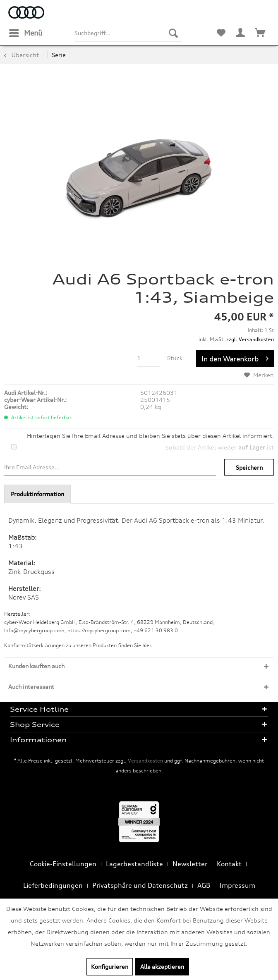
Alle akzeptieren (162, 967)
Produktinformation (37, 494)
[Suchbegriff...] (128, 33)
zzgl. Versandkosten (250, 339)
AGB (204, 885)
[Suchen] (173, 33)
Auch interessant (31, 687)
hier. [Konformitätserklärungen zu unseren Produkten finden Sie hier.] (147, 645)
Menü (26, 32)
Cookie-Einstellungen (63, 864)
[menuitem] (25, 33)
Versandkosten (145, 761)
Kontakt (229, 864)
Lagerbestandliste (134, 864)
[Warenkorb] (261, 33)
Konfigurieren (110, 967)
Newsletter (190, 864)
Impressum (237, 885)
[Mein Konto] (241, 33)
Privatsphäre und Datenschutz (140, 885)
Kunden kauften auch (36, 666)
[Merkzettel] (221, 33)
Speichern (249, 467)
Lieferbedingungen (53, 885)
